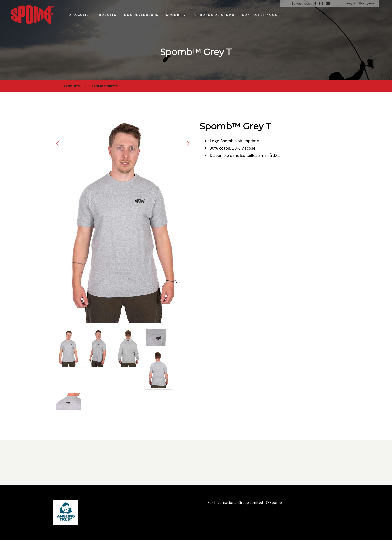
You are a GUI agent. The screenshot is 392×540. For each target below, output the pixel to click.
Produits (107, 15)
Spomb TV (176, 15)
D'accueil (79, 15)
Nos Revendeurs (141, 15)
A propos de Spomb (214, 15)
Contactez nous (260, 15)
